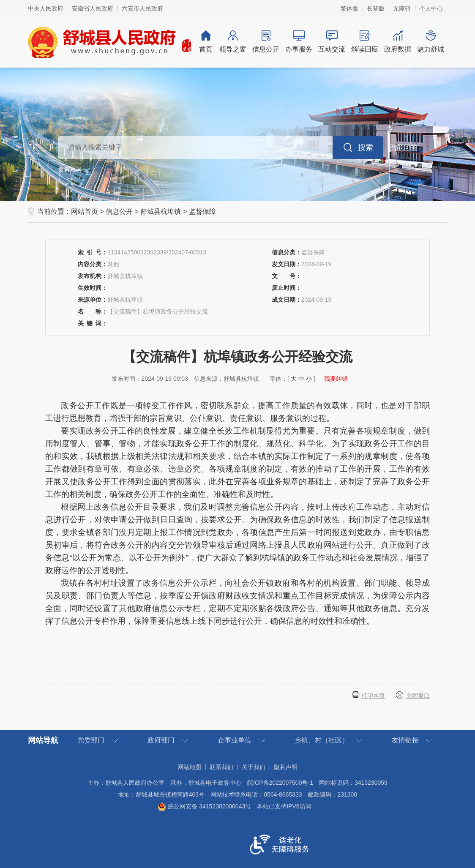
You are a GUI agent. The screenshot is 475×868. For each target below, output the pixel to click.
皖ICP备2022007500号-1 (280, 783)
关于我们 (254, 767)
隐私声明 (286, 767)
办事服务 (299, 42)
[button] (376, 8)
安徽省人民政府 (93, 8)
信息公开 (266, 42)
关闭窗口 (418, 696)
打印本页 (373, 696)
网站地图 (189, 767)
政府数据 (398, 42)
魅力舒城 (431, 42)
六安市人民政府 (142, 8)
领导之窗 (233, 42)
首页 (206, 42)
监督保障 (202, 212)
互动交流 (332, 42)
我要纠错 (336, 379)
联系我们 (221, 767)
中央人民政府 (46, 8)
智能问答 (404, 147)
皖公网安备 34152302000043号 (204, 806)
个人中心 (431, 8)
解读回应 (365, 42)
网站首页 (85, 212)
